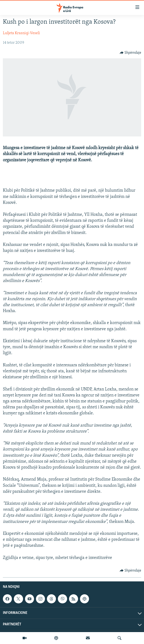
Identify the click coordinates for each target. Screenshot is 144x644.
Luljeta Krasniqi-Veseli (21, 33)
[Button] (131, 53)
